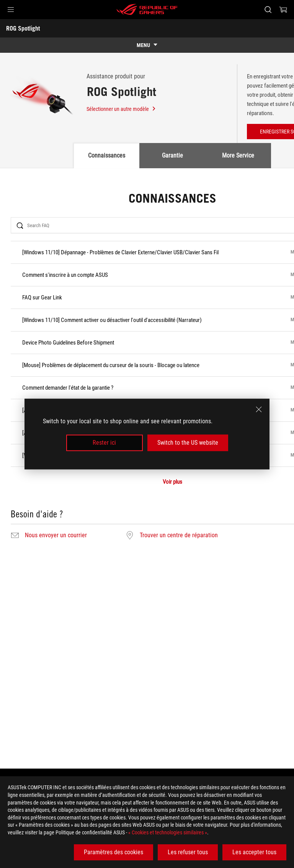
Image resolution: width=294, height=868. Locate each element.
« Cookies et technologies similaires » (168, 832)
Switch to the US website (188, 443)
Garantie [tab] (172, 155)
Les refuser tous (188, 852)
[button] (11, 10)
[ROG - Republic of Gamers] (147, 10)
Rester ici (104, 443)
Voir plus (172, 482)
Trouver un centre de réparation (179, 535)
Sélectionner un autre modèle (121, 109)
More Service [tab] (238, 155)
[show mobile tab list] (147, 45)
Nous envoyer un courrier (56, 535)
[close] (259, 410)
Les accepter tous (254, 852)
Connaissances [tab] (107, 155)
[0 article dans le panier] (283, 10)
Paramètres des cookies (114, 852)
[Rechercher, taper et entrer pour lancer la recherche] (268, 10)
